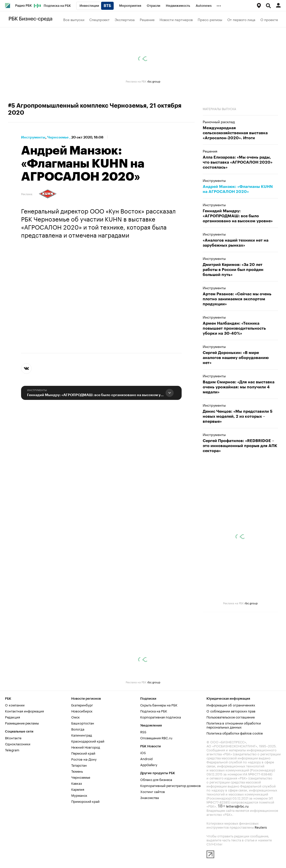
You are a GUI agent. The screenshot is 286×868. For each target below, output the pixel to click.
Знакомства (150, 797)
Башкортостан (83, 723)
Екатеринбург (82, 705)
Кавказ (77, 783)
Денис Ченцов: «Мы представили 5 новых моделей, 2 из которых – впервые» (238, 416)
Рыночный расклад (219, 121)
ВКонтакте (13, 738)
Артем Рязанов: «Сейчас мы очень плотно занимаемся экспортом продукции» (237, 299)
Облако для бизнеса (156, 779)
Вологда (78, 729)
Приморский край (85, 801)
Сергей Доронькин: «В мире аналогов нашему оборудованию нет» (236, 358)
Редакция (13, 717)
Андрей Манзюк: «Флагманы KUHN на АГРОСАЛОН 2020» (238, 189)
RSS (143, 732)
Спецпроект (99, 19)
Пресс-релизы (210, 19)
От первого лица (241, 19)
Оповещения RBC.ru (156, 738)
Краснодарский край (88, 741)
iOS (143, 752)
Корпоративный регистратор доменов (170, 785)
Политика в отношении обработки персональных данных (234, 725)
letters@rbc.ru (237, 806)
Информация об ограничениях (231, 705)
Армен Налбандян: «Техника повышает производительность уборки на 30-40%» (234, 328)
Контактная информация (24, 711)
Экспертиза (125, 19)
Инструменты (33, 137)
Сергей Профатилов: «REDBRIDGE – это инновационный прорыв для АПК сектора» (240, 446)
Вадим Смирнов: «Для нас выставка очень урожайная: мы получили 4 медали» (239, 387)
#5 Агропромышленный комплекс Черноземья (77, 106)
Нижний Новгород (86, 747)
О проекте (269, 19)
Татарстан (79, 765)
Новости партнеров (176, 19)
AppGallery (149, 764)
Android (146, 758)
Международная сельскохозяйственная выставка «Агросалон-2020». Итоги (235, 133)
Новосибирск (82, 711)
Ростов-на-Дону (84, 759)
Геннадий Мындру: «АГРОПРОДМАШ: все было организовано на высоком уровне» (95, 395)
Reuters (261, 827)
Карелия (78, 789)
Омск (76, 717)
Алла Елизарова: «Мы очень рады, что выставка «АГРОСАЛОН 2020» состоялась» (238, 162)
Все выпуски (74, 19)
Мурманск (79, 795)
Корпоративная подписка (161, 717)
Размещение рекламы (22, 723)
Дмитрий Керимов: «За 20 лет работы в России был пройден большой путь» (233, 270)
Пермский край (83, 753)
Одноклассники (18, 744)
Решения (210, 151)
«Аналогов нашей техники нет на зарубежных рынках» (236, 243)
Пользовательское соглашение (231, 717)
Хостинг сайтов (153, 791)
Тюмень (77, 771)
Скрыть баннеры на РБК (159, 705)
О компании (15, 705)
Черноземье (58, 137)
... (219, 5)
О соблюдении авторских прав (231, 711)
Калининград (82, 735)
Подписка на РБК (154, 711)
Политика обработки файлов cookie (235, 733)
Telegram (12, 750)
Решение (147, 19)
